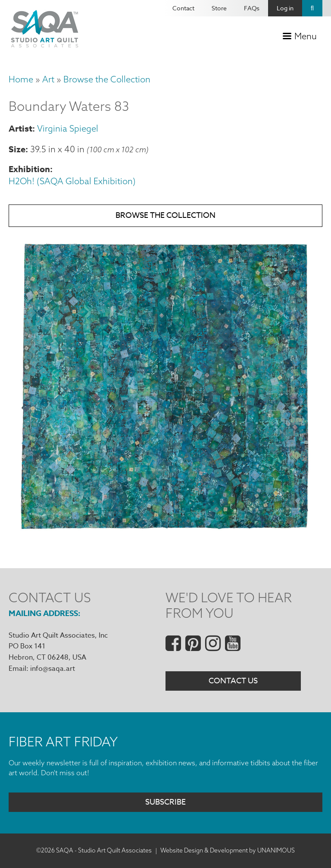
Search (312, 8)
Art (48, 79)
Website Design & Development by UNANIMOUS (228, 850)
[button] (165, 535)
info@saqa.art (53, 669)
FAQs (252, 8)
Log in (285, 8)
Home (21, 79)
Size (17, 149)
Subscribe (165, 802)
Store (219, 8)
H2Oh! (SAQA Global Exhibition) (72, 181)
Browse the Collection (107, 79)
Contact (183, 8)
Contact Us (233, 681)
